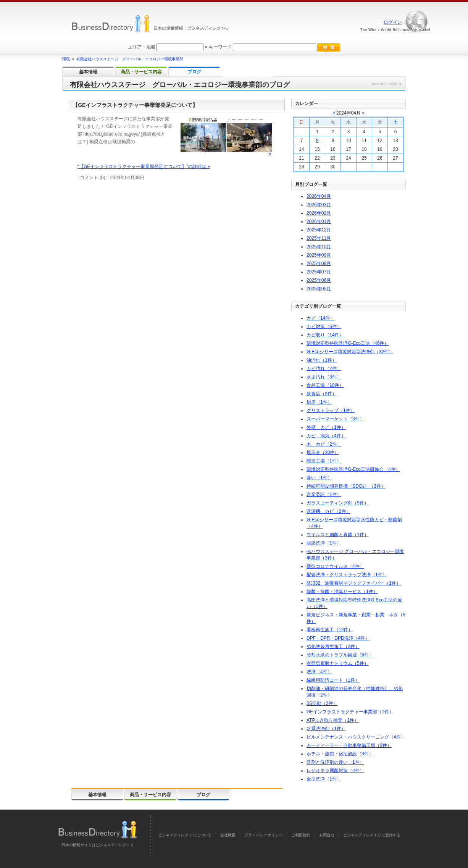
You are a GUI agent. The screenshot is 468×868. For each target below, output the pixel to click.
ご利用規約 (301, 835)
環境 (66, 59)
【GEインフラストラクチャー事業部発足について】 (135, 105)
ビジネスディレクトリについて (185, 835)
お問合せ (327, 835)
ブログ (203, 795)
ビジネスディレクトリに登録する (372, 835)
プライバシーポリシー (263, 835)
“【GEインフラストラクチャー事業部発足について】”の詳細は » (144, 166)
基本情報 (97, 795)
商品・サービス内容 (150, 795)
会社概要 (228, 835)
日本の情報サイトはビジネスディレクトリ (98, 845)
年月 (319, 196)
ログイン (393, 22)
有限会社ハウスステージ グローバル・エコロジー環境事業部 (130, 59)
